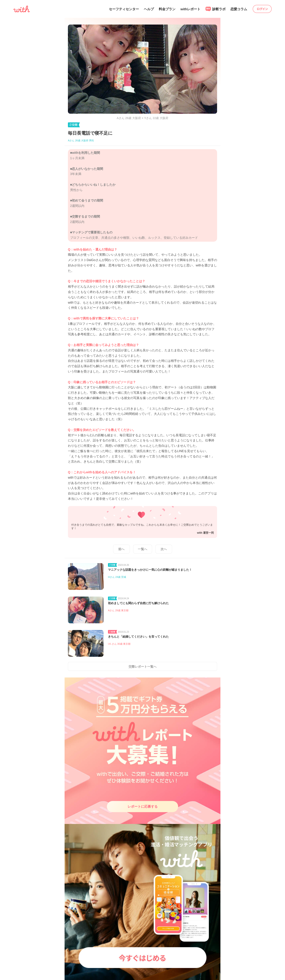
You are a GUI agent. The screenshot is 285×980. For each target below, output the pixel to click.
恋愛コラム (239, 9)
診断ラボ (216, 9)
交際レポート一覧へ (142, 667)
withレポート (190, 9)
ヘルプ (149, 9)
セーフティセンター (124, 9)
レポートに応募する (143, 806)
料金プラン (167, 9)
